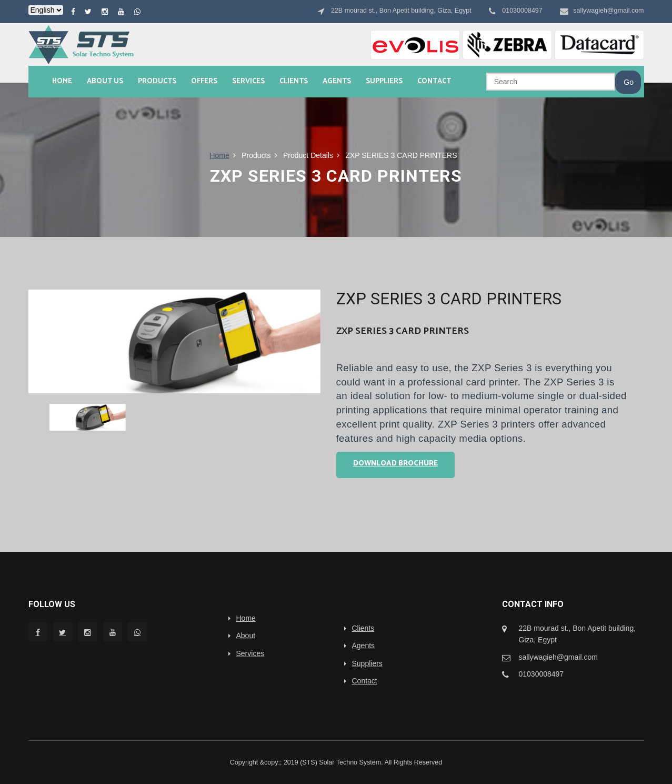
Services (248, 81)
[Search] (551, 82)
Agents (337, 81)
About (246, 636)
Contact (434, 81)
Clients (294, 81)
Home (62, 81)
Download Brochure (395, 464)
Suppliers (384, 81)
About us (105, 81)
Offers (204, 81)
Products (157, 81)
